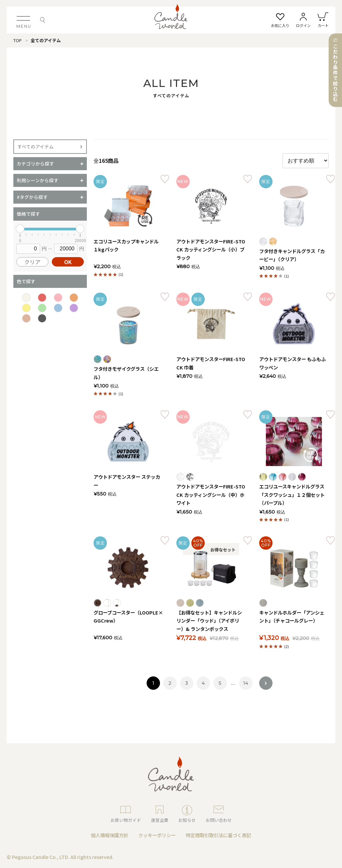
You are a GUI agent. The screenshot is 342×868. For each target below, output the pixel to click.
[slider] (20, 229)
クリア (32, 262)
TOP (18, 40)
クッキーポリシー (157, 835)
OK (68, 262)
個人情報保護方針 (110, 835)
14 (246, 683)
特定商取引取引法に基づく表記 (218, 835)
